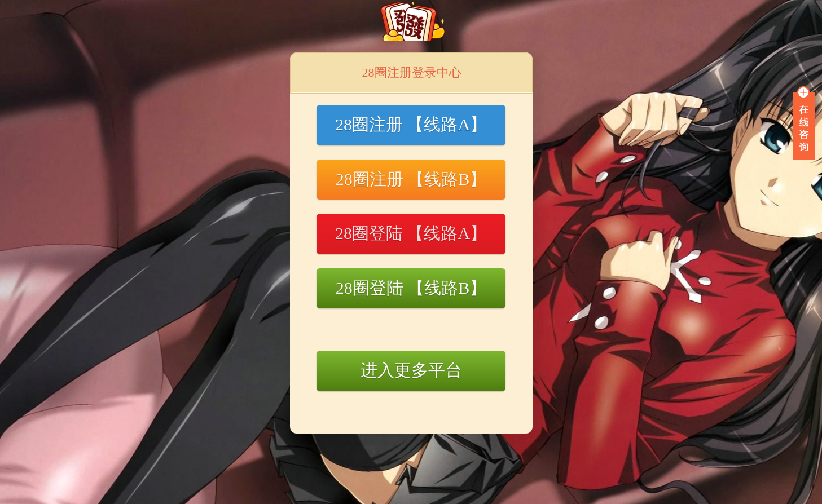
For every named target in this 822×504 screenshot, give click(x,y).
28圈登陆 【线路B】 (411, 288)
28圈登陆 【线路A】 (411, 233)
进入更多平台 (411, 370)
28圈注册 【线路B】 (411, 179)
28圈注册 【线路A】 (411, 124)
